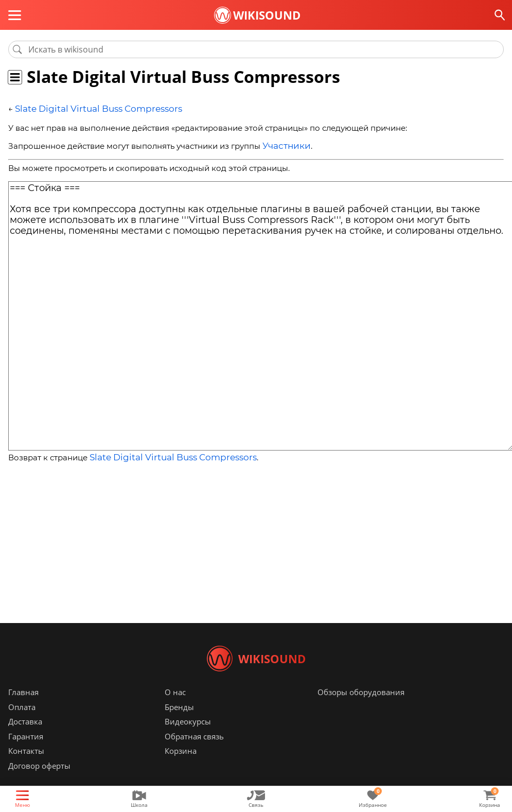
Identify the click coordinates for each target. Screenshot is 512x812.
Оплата (22, 722)
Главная (23, 707)
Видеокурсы (188, 737)
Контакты (26, 766)
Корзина (181, 766)
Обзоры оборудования (361, 707)
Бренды (179, 722)
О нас (175, 707)
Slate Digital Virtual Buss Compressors (88, 108)
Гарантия (26, 752)
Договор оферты (39, 781)
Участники (284, 144)
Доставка (25, 737)
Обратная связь (194, 752)
